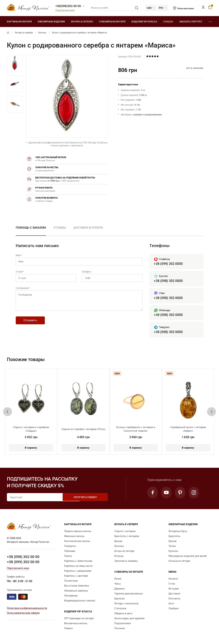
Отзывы (60, 227)
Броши (118, 542)
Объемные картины (76, 591)
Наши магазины (183, 8)
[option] (15, 63)
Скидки (168, 21)
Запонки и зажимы (126, 561)
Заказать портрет (191, 21)
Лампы (69, 629)
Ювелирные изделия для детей (188, 556)
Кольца (119, 556)
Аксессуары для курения (129, 619)
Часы (118, 584)
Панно (68, 556)
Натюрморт (71, 596)
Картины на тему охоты (78, 566)
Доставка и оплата (88, 227)
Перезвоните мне (65, 10)
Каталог (173, 579)
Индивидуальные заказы (80, 601)
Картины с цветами (76, 576)
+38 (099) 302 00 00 (23, 562)
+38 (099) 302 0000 (168, 264)
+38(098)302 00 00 (68, 6)
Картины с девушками (78, 571)
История (174, 589)
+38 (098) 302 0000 (168, 281)
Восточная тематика (76, 586)
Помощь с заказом (31, 227)
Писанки (120, 629)
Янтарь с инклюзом (126, 604)
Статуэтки (120, 609)
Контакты (175, 599)
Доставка (174, 594)
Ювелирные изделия (51, 21)
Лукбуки (173, 609)
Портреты (70, 547)
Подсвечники (123, 624)
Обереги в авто (123, 614)
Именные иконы (74, 537)
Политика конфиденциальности (27, 609)
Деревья (119, 589)
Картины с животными (78, 561)
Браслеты (174, 537)
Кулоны (42, 32)
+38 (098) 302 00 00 (23, 557)
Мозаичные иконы (76, 624)
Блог (171, 604)
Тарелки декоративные (128, 594)
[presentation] (8, 412)
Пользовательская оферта (23, 613)
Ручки (118, 579)
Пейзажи (70, 552)
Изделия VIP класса (144, 21)
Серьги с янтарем (125, 532)
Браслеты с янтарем (127, 537)
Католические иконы (77, 542)
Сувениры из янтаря (112, 21)
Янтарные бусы (178, 532)
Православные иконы (78, 532)
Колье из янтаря (124, 552)
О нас (172, 584)
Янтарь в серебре (82, 21)
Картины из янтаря (19, 21)
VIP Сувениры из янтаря (79, 619)
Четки (172, 547)
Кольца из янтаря (179, 561)
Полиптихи (71, 581)
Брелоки (119, 599)
